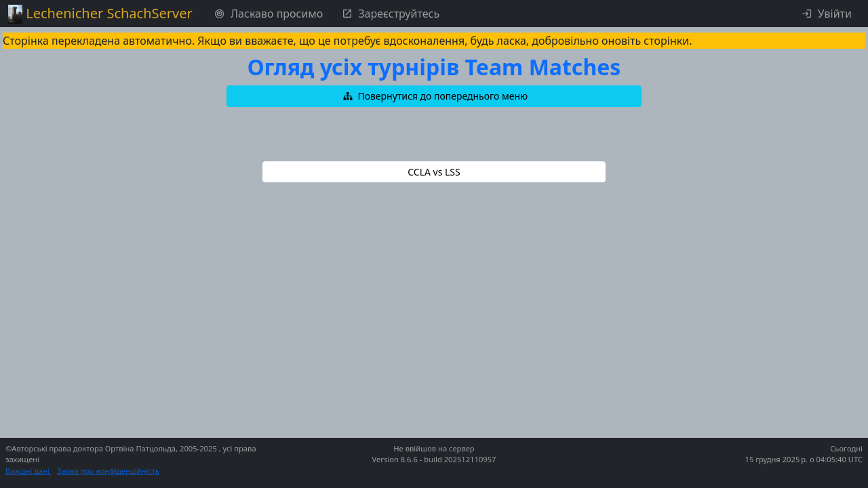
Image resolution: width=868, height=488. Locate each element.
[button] (434, 96)
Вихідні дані (28, 471)
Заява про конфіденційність (108, 471)
